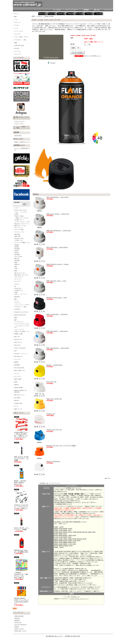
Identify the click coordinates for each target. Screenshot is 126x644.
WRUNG (16, 362)
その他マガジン (19, 290)
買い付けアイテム (19, 395)
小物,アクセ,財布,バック (22, 332)
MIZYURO (17, 261)
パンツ (16, 28)
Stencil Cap (51, 414)
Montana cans (19, 238)
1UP (16, 266)
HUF (16, 351)
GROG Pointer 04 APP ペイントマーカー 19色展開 (21, 459)
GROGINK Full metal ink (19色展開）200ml (21, 551)
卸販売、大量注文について (22, 142)
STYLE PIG (18, 622)
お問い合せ (97, 10)
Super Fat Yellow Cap (54, 399)
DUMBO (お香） (19, 334)
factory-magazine (20, 625)
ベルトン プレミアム (21, 212)
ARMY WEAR (18, 379)
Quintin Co (18, 340)
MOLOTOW (17, 235)
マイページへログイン (72, 10)
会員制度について (19, 145)
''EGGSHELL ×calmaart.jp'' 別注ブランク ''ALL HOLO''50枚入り (21, 575)
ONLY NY (17, 337)
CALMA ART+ (18, 136)
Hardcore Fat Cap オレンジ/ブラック (59, 445)
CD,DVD (17, 48)
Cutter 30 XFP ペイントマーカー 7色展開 (22, 529)
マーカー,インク (19, 232)
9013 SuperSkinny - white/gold (57, 197)
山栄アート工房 (19, 629)
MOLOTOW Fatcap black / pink (57, 298)
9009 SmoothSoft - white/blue (57, 331)
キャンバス (18, 279)
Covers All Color (20, 210)
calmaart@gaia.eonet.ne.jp (79, 599)
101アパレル (18, 342)
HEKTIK (17, 401)
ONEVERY (17, 620)
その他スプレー (19, 220)
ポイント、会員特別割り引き (22, 149)
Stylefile (18, 289)
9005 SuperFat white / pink (56, 281)
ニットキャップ (19, 322)
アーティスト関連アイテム (22, 243)
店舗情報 (16, 132)
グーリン (17, 374)
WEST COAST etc (20, 371)
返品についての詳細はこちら (92, 56)
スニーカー (18, 34)
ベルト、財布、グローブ (21, 37)
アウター (17, 25)
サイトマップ (108, 10)
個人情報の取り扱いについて (54, 636)
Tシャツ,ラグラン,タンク (22, 324)
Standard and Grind (21, 312)
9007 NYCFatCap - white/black (57, 247)
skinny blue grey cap (54, 429)
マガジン (17, 284)
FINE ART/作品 (19, 46)
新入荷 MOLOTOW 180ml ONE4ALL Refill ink (20, 483)
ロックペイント (19, 228)
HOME (33, 16)
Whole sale (18, 139)
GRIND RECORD (19, 616)
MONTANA (17, 365)
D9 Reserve (18, 357)
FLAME (16, 214)
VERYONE (17, 249)
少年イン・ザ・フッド (21, 294)
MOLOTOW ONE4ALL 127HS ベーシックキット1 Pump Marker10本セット (21, 601)
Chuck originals (20, 348)
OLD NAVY (17, 398)
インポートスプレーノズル (22, 222)
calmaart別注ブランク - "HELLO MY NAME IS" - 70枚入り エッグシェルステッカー (21, 435)
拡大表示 (51, 63)
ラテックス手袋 (19, 230)
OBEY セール (18, 409)
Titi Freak (18, 257)
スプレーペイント (19, 121)
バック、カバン (19, 31)
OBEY (16, 318)
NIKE (16, 382)
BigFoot (17, 264)
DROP (16, 263)
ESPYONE (17, 255)
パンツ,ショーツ (19, 330)
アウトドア (18, 54)
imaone (17, 253)
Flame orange (19, 216)
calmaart (17, 309)
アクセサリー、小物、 (21, 40)
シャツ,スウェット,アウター (22, 327)
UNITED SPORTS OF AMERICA (20, 391)
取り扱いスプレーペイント (21, 118)
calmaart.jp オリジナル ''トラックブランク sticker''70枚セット (21, 507)
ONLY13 (17, 259)
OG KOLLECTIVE (19, 368)
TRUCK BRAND (19, 388)
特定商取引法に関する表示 (72, 636)
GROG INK (17, 236)
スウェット (18, 22)
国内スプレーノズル (20, 226)
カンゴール (18, 376)
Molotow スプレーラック (22, 224)
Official (17, 345)
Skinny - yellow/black (54, 365)
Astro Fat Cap (51, 381)
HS (15, 287)
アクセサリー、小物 (20, 307)
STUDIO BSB (18, 404)
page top (107, 478)
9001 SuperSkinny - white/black (58, 348)
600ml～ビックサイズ (21, 218)
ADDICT (17, 385)
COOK (16, 268)
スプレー (17, 208)
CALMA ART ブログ (20, 631)
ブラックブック (19, 277)
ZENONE (17, 245)
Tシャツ (17, 14)
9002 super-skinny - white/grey (58, 214)
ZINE (16, 292)
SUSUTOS (17, 618)
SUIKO (16, 251)
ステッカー (18, 51)
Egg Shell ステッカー (21, 275)
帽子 (16, 17)
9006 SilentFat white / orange (57, 264)
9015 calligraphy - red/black (57, 314)
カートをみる (57, 10)
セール (16, 406)
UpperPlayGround (20, 315)
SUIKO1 (17, 627)
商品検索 (17, 202)
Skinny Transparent (53, 461)
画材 (16, 43)
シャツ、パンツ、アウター (22, 305)
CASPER (17, 247)
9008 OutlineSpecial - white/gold (59, 231)
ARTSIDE (17, 297)
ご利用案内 (86, 10)
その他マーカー (19, 240)
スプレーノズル (19, 124)
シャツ (16, 20)
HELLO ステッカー (20, 273)
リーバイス (18, 359)
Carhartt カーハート (21, 354)
